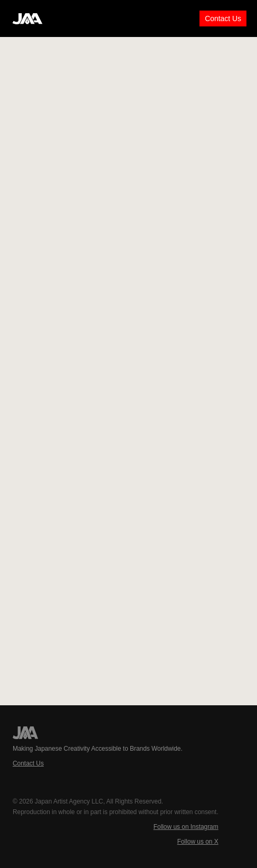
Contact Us (223, 18)
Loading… (129, 370)
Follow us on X (198, 842)
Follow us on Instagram (186, 827)
